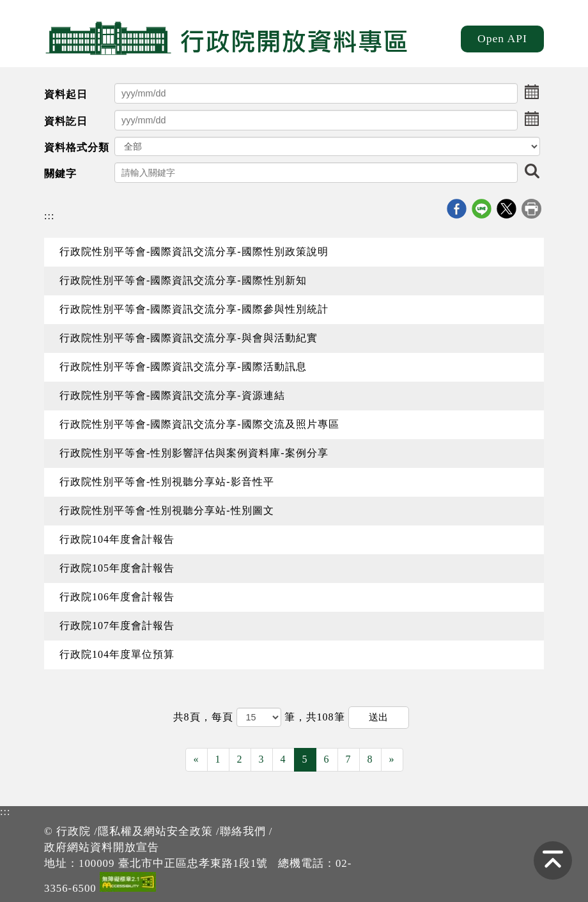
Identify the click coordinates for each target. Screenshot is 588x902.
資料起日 (66, 94)
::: (49, 216)
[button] (532, 93)
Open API (502, 38)
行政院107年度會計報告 (117, 626)
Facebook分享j (457, 209)
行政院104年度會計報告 (117, 539)
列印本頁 (531, 209)
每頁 (224, 717)
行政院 (73, 831)
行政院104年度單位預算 (117, 654)
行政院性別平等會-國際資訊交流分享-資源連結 (172, 395)
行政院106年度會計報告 (117, 597)
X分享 (507, 209)
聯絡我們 (243, 831)
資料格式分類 (77, 147)
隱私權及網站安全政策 (155, 831)
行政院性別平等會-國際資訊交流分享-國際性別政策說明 (194, 252)
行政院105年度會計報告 (117, 568)
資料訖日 (66, 121)
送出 (378, 717)
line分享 (482, 209)
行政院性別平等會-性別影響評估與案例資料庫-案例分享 (194, 453)
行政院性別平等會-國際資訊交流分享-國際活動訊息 (183, 367)
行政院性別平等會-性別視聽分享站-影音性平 (167, 482)
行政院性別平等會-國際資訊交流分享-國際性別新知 (183, 280)
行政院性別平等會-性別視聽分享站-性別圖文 (167, 510)
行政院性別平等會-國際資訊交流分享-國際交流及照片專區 (199, 424)
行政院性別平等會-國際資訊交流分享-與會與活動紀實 (189, 338)
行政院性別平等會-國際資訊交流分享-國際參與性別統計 (194, 309)
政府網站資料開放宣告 (102, 847)
